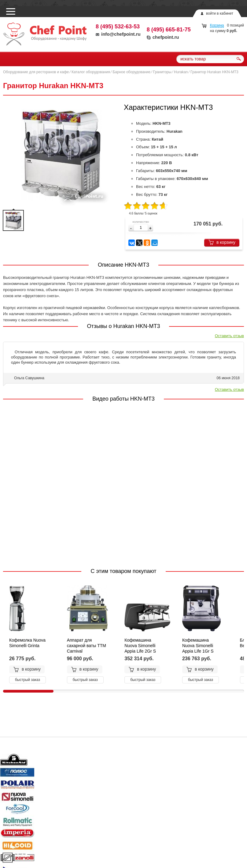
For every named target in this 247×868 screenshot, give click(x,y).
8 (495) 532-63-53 (118, 27)
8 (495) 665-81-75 (169, 30)
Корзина (217, 25)
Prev (11, 761)
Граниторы (162, 72)
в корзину (222, 242)
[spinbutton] (141, 227)
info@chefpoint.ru (118, 34)
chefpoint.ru (163, 37)
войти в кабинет (220, 13)
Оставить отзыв (229, 336)
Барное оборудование (131, 72)
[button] (150, 228)
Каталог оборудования (91, 72)
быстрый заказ (28, 680)
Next (236, 761)
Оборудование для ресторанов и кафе (36, 72)
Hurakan (181, 72)
